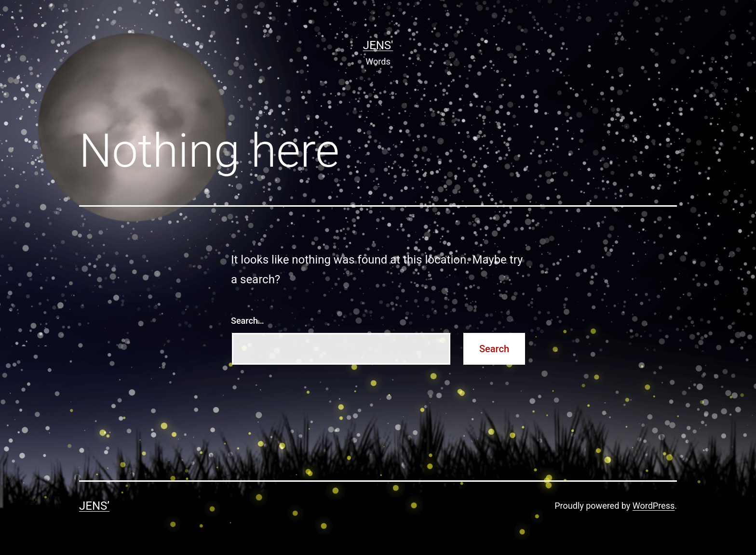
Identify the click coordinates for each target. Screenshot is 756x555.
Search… (248, 321)
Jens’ (94, 506)
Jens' (378, 45)
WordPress (654, 506)
